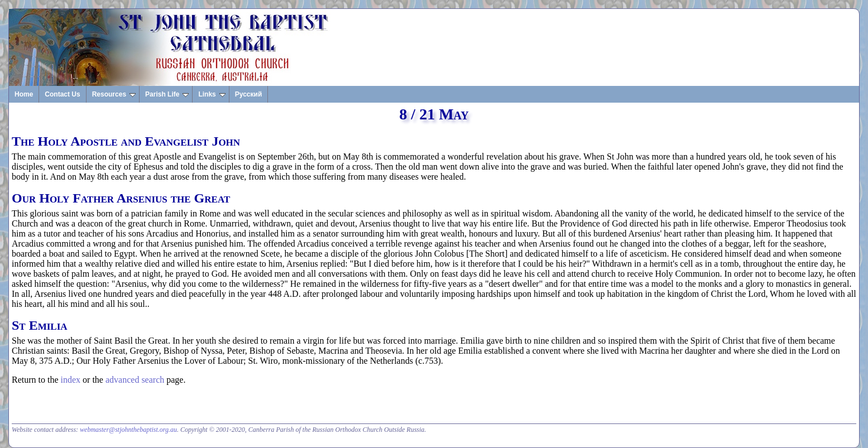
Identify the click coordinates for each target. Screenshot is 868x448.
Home (24, 94)
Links (212, 94)
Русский (249, 94)
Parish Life (167, 94)
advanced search (135, 380)
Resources (114, 94)
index (71, 380)
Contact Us (62, 94)
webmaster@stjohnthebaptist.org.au (128, 430)
